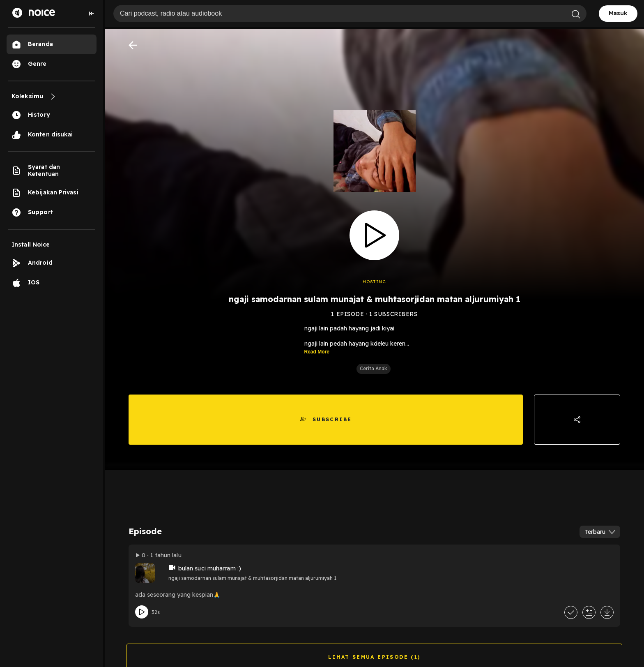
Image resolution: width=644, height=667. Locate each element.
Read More (317, 352)
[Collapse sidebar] (92, 14)
